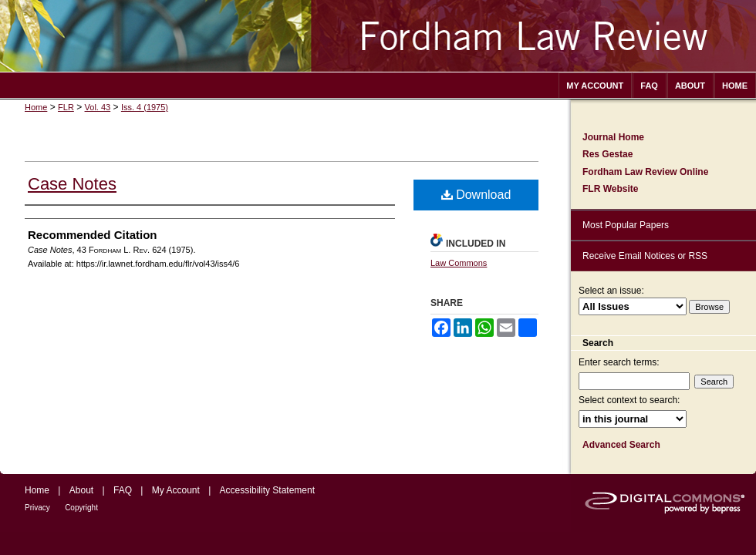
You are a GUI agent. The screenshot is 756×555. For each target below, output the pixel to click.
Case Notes (72, 184)
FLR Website (610, 189)
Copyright (81, 508)
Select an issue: (611, 291)
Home (36, 107)
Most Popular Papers (626, 225)
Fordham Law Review (378, 36)
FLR (66, 107)
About (81, 490)
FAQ (123, 490)
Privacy (37, 508)
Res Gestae (607, 154)
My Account (176, 490)
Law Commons (459, 263)
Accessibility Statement (267, 490)
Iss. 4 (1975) (145, 107)
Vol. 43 (98, 107)
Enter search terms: (619, 362)
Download (476, 195)
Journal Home (613, 137)
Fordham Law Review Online (645, 172)
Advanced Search (621, 445)
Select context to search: (629, 400)
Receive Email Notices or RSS (645, 256)
